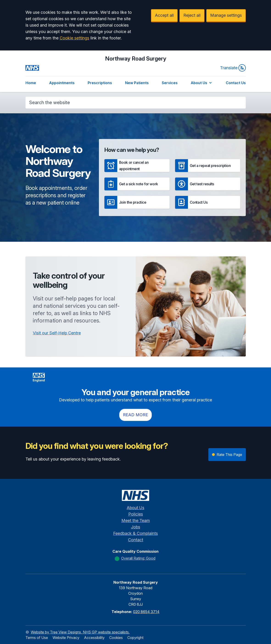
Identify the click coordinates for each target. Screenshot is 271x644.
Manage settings (226, 15)
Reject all (192, 15)
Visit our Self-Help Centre (57, 333)
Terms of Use (37, 638)
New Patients (137, 83)
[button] (137, 166)
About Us (202, 83)
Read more (135, 415)
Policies (136, 514)
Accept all (164, 15)
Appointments (62, 83)
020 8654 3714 (146, 612)
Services (170, 83)
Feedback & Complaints (135, 533)
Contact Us (236, 83)
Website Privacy (66, 638)
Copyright (135, 638)
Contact (136, 540)
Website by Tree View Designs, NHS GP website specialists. (80, 632)
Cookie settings (74, 38)
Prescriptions (100, 83)
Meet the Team (136, 520)
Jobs (136, 527)
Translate (233, 68)
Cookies (116, 638)
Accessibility (94, 638)
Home (31, 83)
